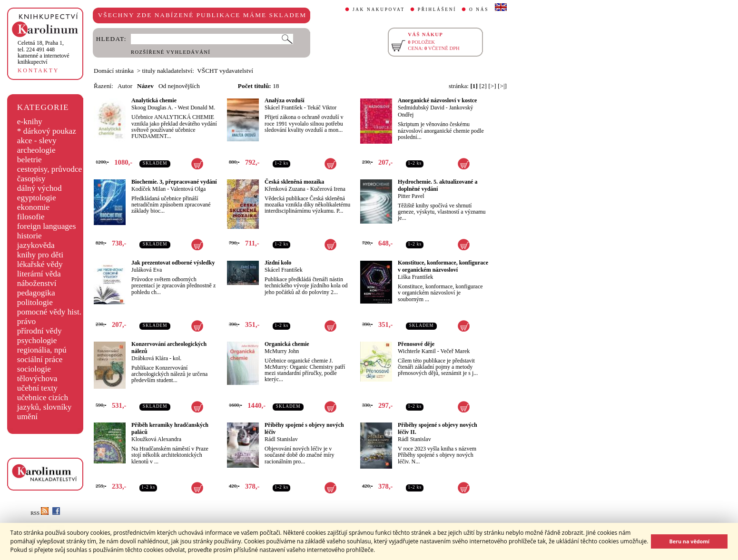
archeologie (36, 150)
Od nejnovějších (179, 86)
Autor (125, 86)
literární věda (39, 274)
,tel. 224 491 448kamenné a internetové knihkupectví (44, 52)
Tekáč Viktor (322, 108)
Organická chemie (287, 344)
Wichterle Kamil (417, 351)
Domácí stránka (114, 71)
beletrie (30, 160)
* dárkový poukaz (47, 131)
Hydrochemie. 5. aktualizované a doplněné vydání (438, 185)
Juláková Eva (147, 270)
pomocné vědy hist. (49, 312)
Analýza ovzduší (285, 100)
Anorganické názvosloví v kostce (437, 100)
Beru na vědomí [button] (689, 541)
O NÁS (479, 10)
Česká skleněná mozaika (294, 182)
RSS (39, 513)
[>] (492, 86)
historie (30, 236)
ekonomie (33, 207)
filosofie (31, 217)
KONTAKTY (38, 70)
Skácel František (284, 108)
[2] (483, 86)
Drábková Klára (150, 358)
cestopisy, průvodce (50, 169)
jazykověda (36, 245)
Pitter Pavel (411, 196)
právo (26, 321)
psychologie (37, 340)
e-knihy (30, 122)
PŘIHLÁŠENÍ (437, 10)
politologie (35, 302)
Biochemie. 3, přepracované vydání (174, 182)
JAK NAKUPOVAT (379, 10)
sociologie (34, 369)
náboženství (37, 283)
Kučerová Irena (328, 189)
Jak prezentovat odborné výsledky (173, 263)
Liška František (415, 277)
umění (27, 417)
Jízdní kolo (278, 263)
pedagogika (36, 293)
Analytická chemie (154, 100)
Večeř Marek (455, 351)
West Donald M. (196, 108)
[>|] (502, 86)
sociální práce (40, 359)
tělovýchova (37, 378)
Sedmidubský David (421, 108)
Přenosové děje (416, 344)
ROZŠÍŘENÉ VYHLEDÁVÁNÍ (171, 52)
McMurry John (282, 351)
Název (145, 86)
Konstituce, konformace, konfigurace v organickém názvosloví (443, 266)
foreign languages (47, 226)
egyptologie (37, 198)
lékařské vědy (40, 264)
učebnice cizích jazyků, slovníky (44, 402)
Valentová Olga (188, 189)
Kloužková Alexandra (156, 439)
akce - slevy (37, 141)
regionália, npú (42, 350)
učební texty (37, 388)
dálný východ (39, 188)
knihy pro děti (40, 255)
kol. (177, 358)
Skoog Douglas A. (152, 108)
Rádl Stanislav (281, 439)
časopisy (31, 179)
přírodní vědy (39, 331)
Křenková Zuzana (285, 189)
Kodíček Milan (148, 189)
